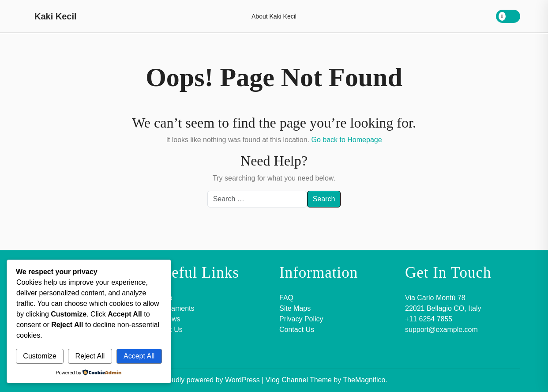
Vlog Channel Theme (300, 380)
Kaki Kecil (56, 16)
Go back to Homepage (346, 140)
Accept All (139, 356)
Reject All (90, 356)
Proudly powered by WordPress (211, 380)
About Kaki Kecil (274, 16)
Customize (40, 356)
